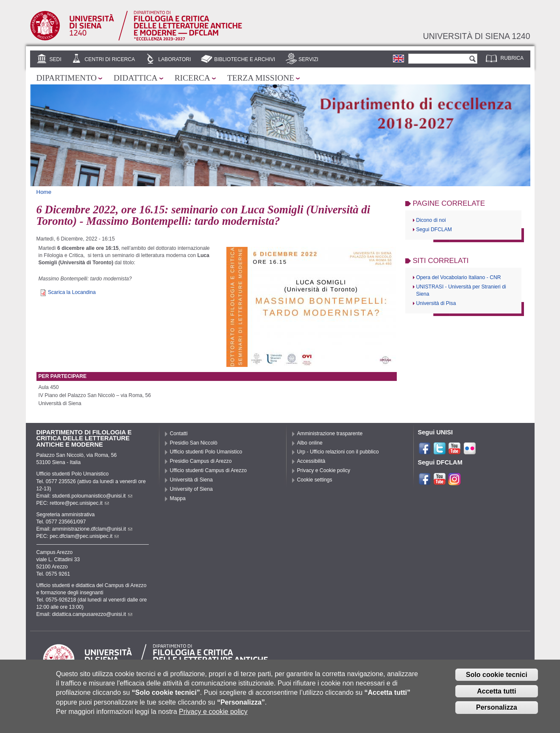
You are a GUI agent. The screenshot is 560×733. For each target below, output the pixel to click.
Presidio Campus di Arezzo (201, 461)
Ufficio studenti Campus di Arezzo (209, 470)
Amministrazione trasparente (330, 434)
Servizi (308, 59)
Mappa (178, 498)
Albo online (310, 443)
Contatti (179, 434)
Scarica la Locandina (72, 292)
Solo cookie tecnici (497, 679)
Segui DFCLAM (434, 229)
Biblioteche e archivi (245, 59)
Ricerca (192, 78)
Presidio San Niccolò (194, 443)
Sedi (55, 59)
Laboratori (174, 59)
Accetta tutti (496, 696)
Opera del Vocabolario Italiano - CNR (459, 277)
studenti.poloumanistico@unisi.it (92, 496)
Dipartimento (67, 78)
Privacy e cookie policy (213, 717)
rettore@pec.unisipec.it (79, 503)
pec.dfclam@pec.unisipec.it (84, 536)
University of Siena (191, 489)
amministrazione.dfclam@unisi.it (92, 529)
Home (44, 192)
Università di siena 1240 (477, 36)
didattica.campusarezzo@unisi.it (92, 614)
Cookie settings (315, 480)
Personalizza (497, 712)
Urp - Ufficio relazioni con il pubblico (338, 452)
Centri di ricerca (110, 59)
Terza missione (261, 78)
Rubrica (512, 58)
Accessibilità (311, 461)
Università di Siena (191, 480)
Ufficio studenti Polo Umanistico (206, 452)
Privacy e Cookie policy (324, 470)
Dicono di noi (431, 220)
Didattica (136, 78)
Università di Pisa (436, 303)
